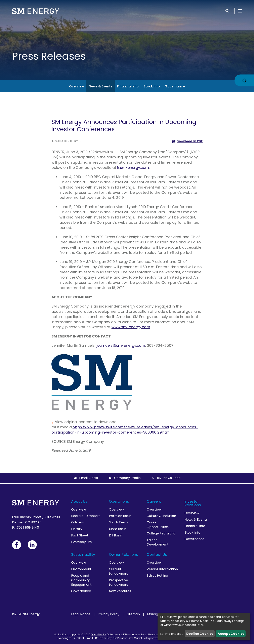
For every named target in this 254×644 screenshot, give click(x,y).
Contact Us (157, 554)
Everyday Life (81, 542)
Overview (77, 86)
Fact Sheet (80, 535)
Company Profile (127, 478)
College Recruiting (161, 533)
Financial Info (128, 86)
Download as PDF (187, 141)
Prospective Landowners (118, 582)
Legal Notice (81, 614)
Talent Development (158, 542)
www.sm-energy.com (131, 327)
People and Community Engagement (81, 580)
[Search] (227, 11)
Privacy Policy (109, 614)
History (77, 529)
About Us (79, 501)
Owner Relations (123, 554)
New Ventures (120, 591)
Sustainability (83, 554)
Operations (119, 501)
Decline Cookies (200, 634)
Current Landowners (118, 571)
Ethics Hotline (157, 576)
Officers (77, 522)
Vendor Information (162, 569)
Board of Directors (86, 516)
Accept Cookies (231, 634)
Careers (154, 501)
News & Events (101, 86)
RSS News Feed (169, 478)
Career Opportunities (158, 525)
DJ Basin (116, 535)
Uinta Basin (118, 529)
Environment (81, 569)
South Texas (118, 522)
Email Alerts (89, 478)
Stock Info (152, 86)
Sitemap (133, 614)
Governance (175, 86)
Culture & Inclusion (161, 516)
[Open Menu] (240, 11)
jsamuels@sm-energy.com (121, 345)
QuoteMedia (98, 634)
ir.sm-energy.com (133, 168)
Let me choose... (172, 634)
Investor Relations (193, 503)
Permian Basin (120, 516)
